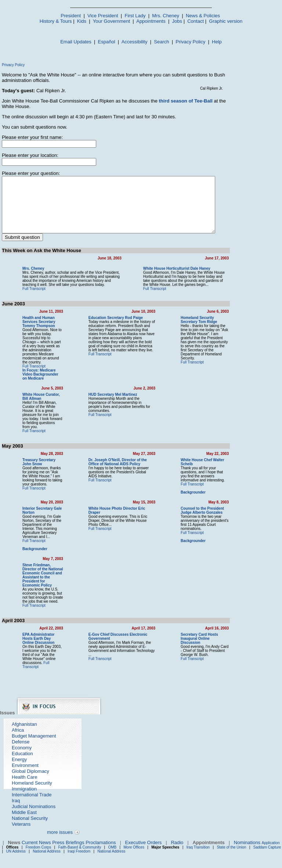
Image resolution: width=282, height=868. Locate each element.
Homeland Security (32, 790)
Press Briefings (68, 849)
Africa (18, 737)
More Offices (134, 854)
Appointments (151, 21)
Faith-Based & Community (80, 854)
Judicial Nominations (34, 813)
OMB (112, 854)
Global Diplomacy (30, 778)
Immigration (24, 796)
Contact (196, 21)
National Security (30, 825)
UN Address (16, 858)
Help (217, 42)
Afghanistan (24, 731)
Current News (36, 849)
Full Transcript (34, 300)
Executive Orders (144, 849)
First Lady (135, 16)
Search (161, 42)
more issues (60, 839)
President (71, 16)
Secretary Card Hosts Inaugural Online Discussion (213, 643)
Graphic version (226, 21)
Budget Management (34, 743)
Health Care (24, 784)
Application (271, 850)
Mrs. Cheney (166, 16)
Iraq (16, 808)
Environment (25, 772)
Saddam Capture (267, 854)
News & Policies (203, 16)
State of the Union (231, 854)
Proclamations (101, 849)
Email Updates (76, 42)
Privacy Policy (190, 42)
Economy (22, 755)
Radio (177, 849)
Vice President (103, 16)
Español (107, 42)
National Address (47, 858)
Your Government (111, 21)
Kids (82, 21)
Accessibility (135, 42)
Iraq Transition (198, 854)
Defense (21, 749)
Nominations (247, 849)
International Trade (32, 802)
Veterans (21, 831)
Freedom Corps (38, 854)
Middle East (24, 819)
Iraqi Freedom (79, 858)
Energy (19, 766)
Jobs (177, 21)
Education (22, 761)
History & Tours (56, 21)
